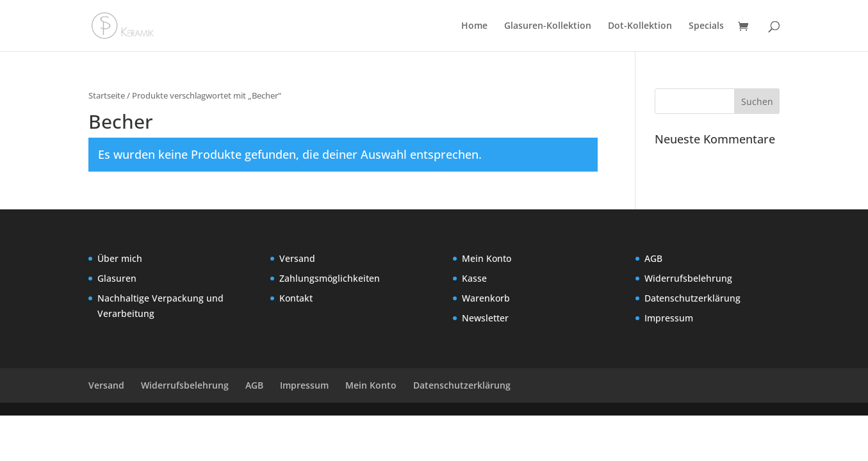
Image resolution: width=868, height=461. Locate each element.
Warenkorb (486, 298)
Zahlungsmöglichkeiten (330, 278)
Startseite (107, 95)
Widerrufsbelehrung (688, 278)
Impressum (669, 318)
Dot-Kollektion (640, 26)
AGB (653, 258)
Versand (297, 258)
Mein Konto (487, 258)
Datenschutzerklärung (692, 298)
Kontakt (296, 298)
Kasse (474, 278)
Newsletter (485, 318)
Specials (706, 26)
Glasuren (117, 278)
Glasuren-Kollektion (548, 26)
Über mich (120, 258)
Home (474, 26)
